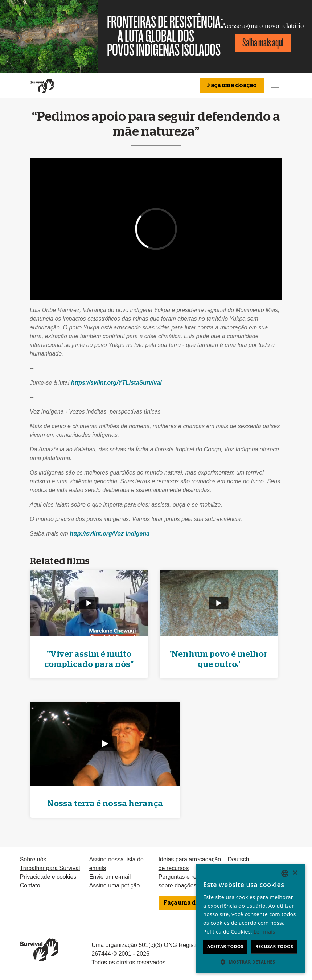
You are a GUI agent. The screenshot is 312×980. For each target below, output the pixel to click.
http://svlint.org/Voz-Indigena (110, 534)
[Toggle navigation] (275, 85)
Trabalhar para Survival (50, 868)
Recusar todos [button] (274, 946)
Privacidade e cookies (48, 877)
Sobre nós (33, 859)
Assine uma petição (115, 885)
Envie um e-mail (110, 877)
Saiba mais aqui (263, 43)
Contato (30, 885)
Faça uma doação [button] (232, 85)
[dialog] (250, 919)
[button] (250, 962)
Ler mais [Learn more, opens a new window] (264, 932)
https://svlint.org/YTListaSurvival (116, 383)
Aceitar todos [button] (225, 946)
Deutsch (239, 859)
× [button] (295, 873)
